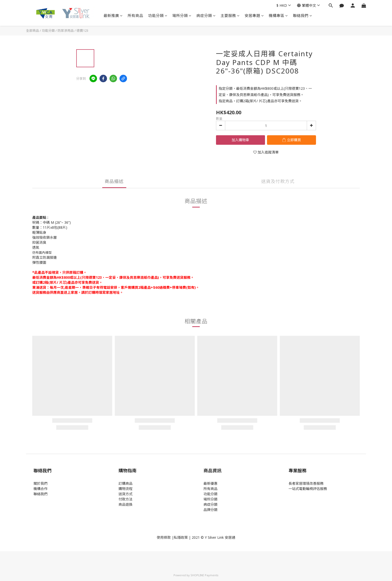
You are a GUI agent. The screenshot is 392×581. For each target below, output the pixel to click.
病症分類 (206, 15)
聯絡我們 (303, 15)
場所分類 (182, 15)
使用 (160, 537)
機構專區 (278, 15)
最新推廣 (113, 15)
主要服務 (230, 15)
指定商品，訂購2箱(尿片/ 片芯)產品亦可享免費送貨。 (260, 101)
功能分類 (158, 15)
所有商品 (135, 15)
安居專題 (254, 15)
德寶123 (82, 30)
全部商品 (32, 30)
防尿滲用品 (66, 30)
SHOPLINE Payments (204, 575)
